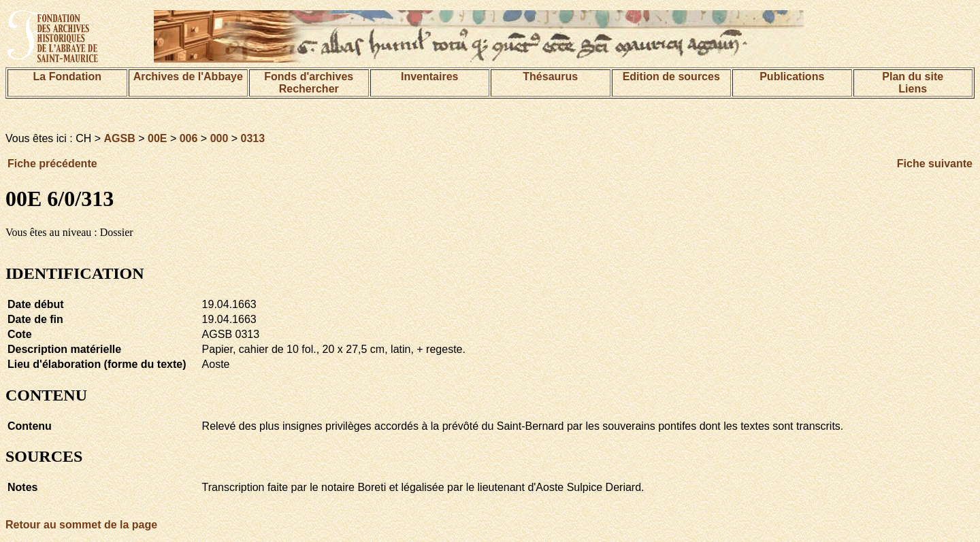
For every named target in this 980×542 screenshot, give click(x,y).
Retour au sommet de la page (81, 525)
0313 (253, 138)
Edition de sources (671, 77)
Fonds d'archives (309, 77)
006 (189, 138)
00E (157, 138)
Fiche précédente (52, 164)
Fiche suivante (935, 164)
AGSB (120, 138)
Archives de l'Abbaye (188, 77)
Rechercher (309, 89)
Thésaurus (550, 77)
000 (219, 138)
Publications (792, 77)
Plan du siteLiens (913, 83)
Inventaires (429, 77)
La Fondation (67, 77)
